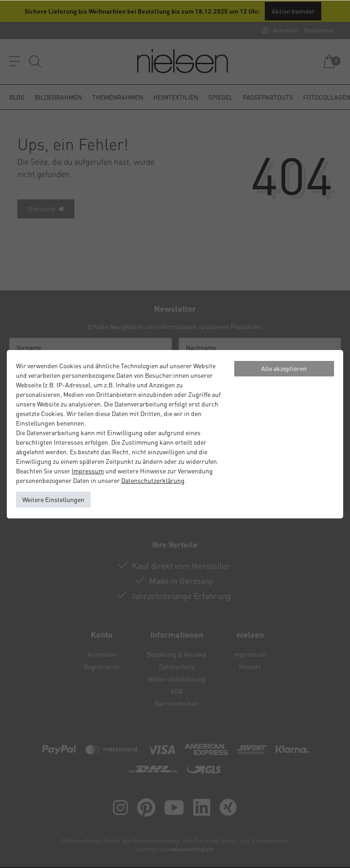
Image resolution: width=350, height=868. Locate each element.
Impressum (88, 471)
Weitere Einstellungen (53, 499)
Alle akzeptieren (284, 368)
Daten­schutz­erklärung (153, 480)
